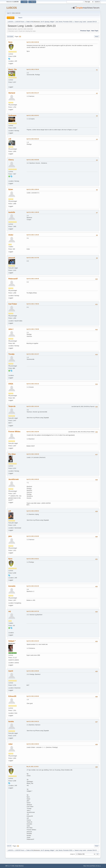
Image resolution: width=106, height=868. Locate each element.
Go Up (9, 846)
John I (11, 329)
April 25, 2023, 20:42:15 (33, 721)
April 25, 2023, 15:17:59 (33, 258)
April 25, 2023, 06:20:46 (33, 42)
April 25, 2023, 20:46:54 (33, 744)
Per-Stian (12, 454)
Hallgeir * (52, 22)
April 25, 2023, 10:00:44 (33, 189)
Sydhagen (12, 115)
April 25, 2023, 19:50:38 (33, 454)
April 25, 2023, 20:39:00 (33, 696)
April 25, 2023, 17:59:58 (33, 329)
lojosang (47, 22)
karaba (11, 721)
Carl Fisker (13, 304)
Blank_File (13, 69)
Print (97, 37)
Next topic (95, 31)
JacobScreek (14, 479)
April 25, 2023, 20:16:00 (33, 536)
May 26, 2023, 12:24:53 (32, 767)
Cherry (11, 160)
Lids (57, 22)
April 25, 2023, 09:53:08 (33, 160)
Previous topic (85, 31)
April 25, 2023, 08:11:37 (33, 93)
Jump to (72, 854)
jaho (10, 536)
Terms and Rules (91, 866)
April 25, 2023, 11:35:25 (33, 235)
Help (84, 866)
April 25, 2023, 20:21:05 (33, 586)
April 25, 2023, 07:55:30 (33, 69)
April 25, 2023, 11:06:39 (33, 212)
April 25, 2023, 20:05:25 (33, 479)
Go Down (10, 37)
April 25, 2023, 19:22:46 (33, 432)
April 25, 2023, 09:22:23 (33, 139)
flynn (10, 42)
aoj (10, 611)
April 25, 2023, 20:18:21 (33, 559)
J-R (10, 139)
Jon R (42, 22)
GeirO (11, 671)
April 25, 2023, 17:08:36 (33, 304)
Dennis (61, 22)
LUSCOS (12, 8)
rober (11, 744)
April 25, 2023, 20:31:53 (33, 641)
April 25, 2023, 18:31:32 (33, 384)
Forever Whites (14, 432)
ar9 (10, 511)
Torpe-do (12, 406)
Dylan (11, 189)
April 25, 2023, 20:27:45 (33, 611)
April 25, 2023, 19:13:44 (33, 406)
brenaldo (12, 586)
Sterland (12, 93)
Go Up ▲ (98, 866)
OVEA (11, 384)
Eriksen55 (12, 696)
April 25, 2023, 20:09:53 (33, 511)
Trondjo (11, 354)
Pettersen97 (13, 279)
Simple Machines (19, 866)
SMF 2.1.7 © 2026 (10, 866)
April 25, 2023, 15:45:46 (33, 279)
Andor (11, 235)
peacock (12, 258)
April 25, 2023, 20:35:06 (33, 671)
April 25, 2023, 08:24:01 (33, 115)
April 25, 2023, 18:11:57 (33, 354)
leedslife (12, 212)
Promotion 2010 (68, 22)
